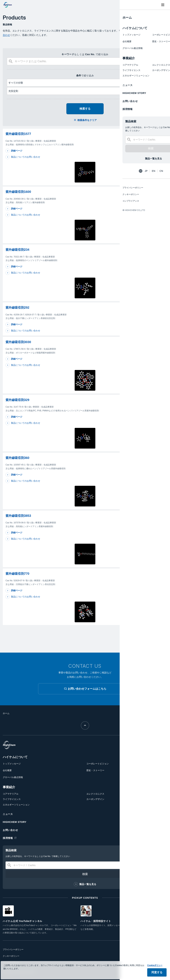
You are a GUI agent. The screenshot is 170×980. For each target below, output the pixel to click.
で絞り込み (85, 75)
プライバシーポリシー (13, 949)
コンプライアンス (11, 963)
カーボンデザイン (95, 799)
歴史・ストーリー (95, 770)
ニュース (8, 814)
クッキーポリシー (11, 956)
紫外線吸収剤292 (17, 308)
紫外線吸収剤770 (17, 574)
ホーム (6, 713)
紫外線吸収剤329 (17, 400)
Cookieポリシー (155, 970)
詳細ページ (17, 151)
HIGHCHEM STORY (15, 822)
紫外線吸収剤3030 (18, 342)
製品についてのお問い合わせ (26, 157)
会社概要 (7, 770)
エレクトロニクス (95, 794)
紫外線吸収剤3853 (18, 516)
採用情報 (8, 838)
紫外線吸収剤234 (17, 250)
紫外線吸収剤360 (17, 458)
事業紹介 (9, 787)
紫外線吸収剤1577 (18, 134)
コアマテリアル (11, 794)
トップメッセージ (12, 764)
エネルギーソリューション (16, 805)
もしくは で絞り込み (85, 54)
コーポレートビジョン (98, 764)
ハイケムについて (15, 757)
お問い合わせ (10, 830)
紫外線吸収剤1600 (18, 192)
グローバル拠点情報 (13, 777)
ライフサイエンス (12, 799)
